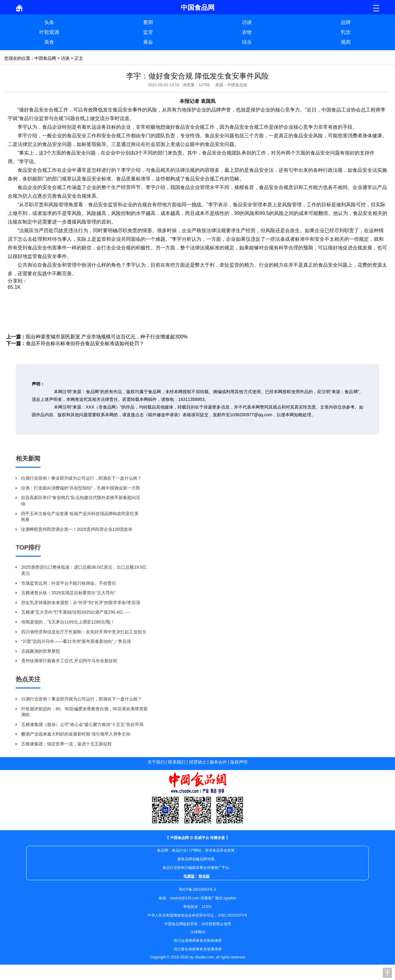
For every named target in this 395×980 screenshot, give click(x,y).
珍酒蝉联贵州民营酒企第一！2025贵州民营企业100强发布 (77, 529)
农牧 (247, 32)
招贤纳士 (198, 762)
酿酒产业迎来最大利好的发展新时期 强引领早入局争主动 (76, 734)
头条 (49, 22)
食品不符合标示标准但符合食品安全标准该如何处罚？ (85, 343)
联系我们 (177, 762)
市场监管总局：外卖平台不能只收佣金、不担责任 (69, 583)
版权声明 (239, 762)
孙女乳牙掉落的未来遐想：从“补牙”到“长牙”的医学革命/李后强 (81, 603)
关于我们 (156, 762)
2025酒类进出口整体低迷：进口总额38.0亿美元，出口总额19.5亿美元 (84, 570)
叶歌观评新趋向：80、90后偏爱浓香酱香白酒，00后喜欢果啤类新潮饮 (85, 712)
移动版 (204, 876)
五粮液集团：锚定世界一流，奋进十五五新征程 (67, 744)
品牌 (346, 22)
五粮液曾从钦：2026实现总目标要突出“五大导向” (68, 593)
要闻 (148, 22)
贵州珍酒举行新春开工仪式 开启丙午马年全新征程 (69, 661)
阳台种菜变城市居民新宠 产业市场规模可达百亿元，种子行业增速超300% (107, 337)
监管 (148, 32)
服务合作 (218, 762)
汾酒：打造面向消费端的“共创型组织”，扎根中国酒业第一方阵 (81, 488)
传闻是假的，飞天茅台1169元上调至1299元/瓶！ (68, 622)
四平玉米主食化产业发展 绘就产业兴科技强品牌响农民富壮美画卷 (80, 517)
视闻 (346, 42)
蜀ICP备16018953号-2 (197, 889)
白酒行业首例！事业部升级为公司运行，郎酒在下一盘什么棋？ (81, 478)
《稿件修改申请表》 (163, 415)
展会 (148, 42)
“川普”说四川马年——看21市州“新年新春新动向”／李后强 (76, 641)
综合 (247, 42)
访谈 (247, 22)
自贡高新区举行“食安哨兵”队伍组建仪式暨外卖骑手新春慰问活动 (81, 501)
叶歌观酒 (49, 32)
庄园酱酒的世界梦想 (41, 651)
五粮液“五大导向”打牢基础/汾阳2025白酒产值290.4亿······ (76, 612)
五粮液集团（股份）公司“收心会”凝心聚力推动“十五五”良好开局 (82, 724)
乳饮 (346, 32)
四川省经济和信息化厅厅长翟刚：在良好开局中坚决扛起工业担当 (84, 632)
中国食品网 (45, 58)
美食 (49, 42)
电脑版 (189, 876)
